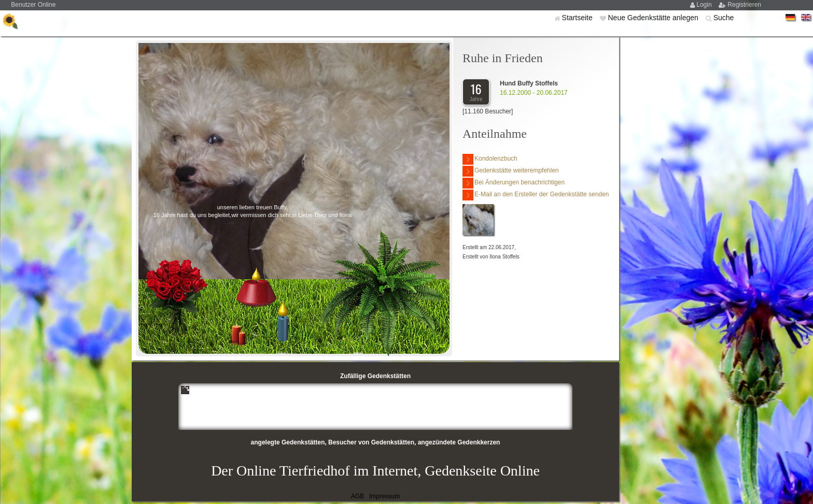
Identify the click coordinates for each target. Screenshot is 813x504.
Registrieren (744, 5)
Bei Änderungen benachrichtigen (514, 183)
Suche (724, 18)
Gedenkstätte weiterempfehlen (511, 171)
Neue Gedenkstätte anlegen (654, 18)
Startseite (578, 18)
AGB (358, 496)
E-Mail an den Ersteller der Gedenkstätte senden (536, 195)
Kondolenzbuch (490, 159)
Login (705, 5)
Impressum (384, 496)
